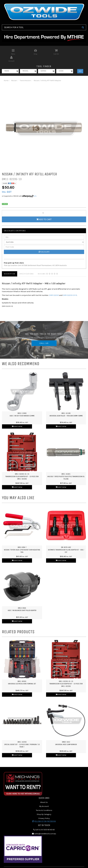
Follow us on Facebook (44, 815)
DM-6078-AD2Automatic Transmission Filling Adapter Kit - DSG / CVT (66, 543)
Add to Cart (44, 212)
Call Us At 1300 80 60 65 (44, 823)
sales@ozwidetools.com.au (44, 827)
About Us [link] (44, 795)
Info (35, 189)
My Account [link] (44, 799)
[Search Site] (83, 27)
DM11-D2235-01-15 (70, 288)
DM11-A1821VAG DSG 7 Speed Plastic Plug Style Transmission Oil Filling (66, 469)
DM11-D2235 (54, 288)
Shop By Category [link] (44, 807)
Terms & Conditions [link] (44, 803)
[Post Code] (44, 240)
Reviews (48, 267)
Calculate (44, 245)
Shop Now (17, 420)
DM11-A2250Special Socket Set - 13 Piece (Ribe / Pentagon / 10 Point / (22, 737)
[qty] (44, 206)
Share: (9, 176)
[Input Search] (41, 27)
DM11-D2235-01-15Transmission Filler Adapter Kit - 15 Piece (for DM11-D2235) (22, 469)
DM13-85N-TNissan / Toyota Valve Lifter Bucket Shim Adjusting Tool (22, 543)
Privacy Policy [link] (44, 811)
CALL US (44, 336)
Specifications (27, 267)
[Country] (44, 235)
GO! (80, 64)
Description (10, 267)
